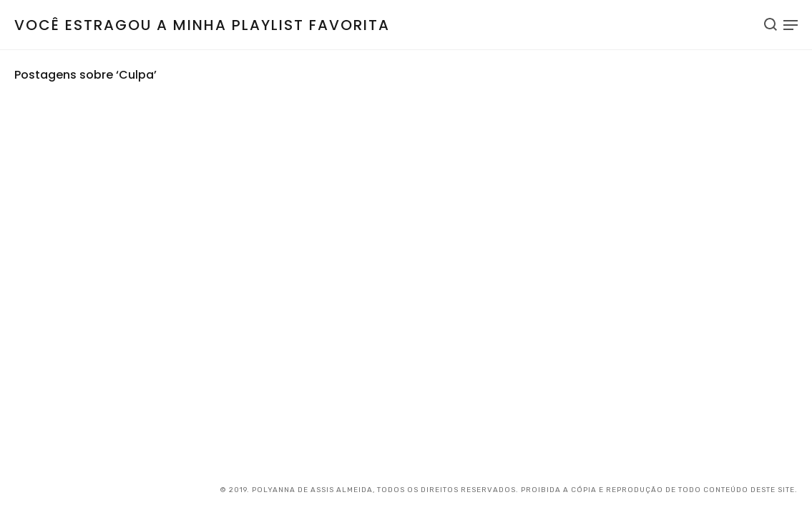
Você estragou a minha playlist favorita (202, 25)
